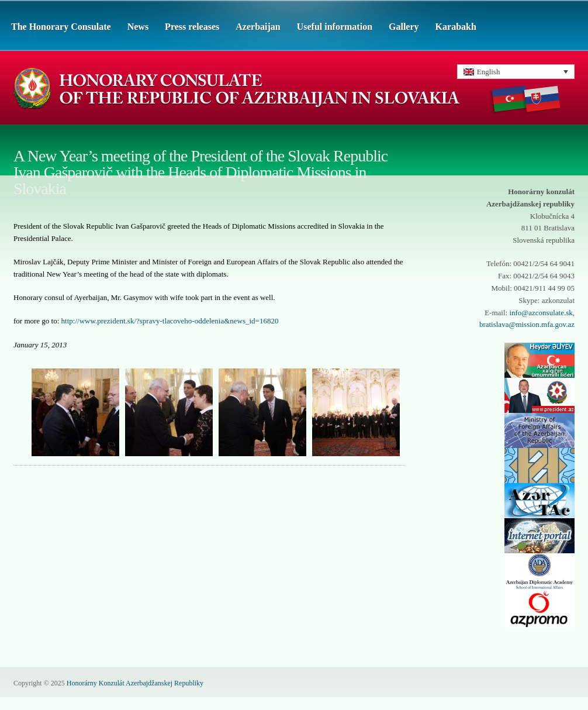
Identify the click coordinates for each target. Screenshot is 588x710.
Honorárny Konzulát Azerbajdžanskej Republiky (135, 683)
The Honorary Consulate (61, 27)
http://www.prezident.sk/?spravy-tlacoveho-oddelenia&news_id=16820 (170, 321)
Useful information (335, 27)
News (138, 27)
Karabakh (456, 27)
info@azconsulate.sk (541, 313)
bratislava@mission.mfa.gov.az (527, 324)
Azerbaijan (258, 27)
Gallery (404, 27)
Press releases (192, 27)
